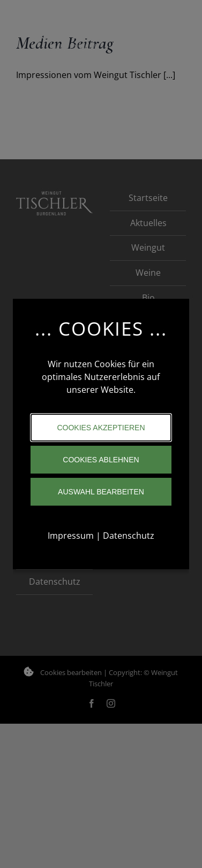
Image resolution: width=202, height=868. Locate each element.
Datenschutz (129, 536)
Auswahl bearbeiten (101, 492)
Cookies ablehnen (101, 460)
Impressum (71, 536)
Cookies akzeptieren (101, 428)
